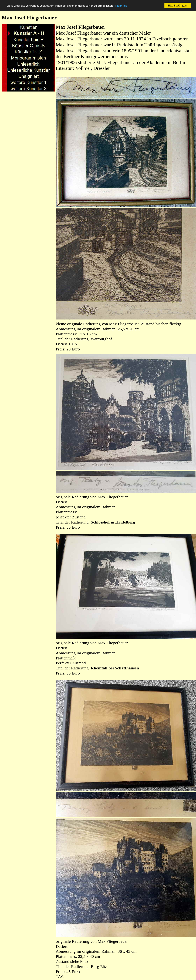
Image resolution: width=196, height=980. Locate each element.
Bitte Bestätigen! (178, 6)
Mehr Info (121, 6)
